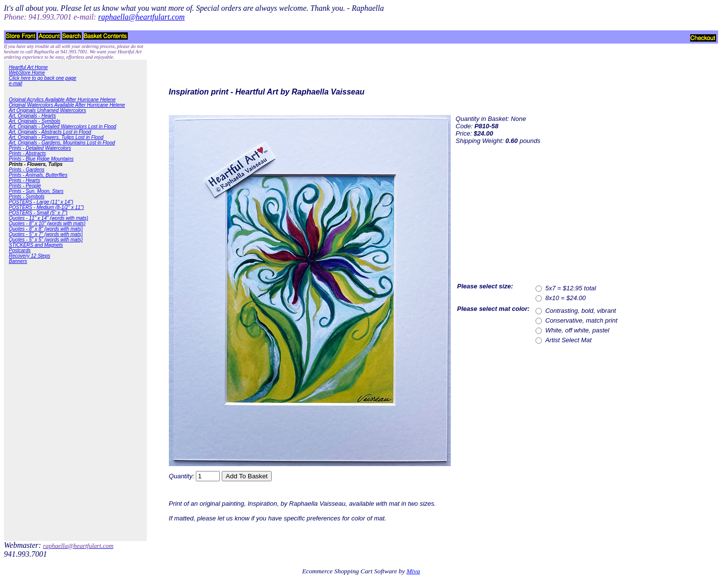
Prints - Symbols (27, 197)
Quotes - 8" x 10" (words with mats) (47, 223)
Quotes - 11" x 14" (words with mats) (48, 218)
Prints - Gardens (27, 170)
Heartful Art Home (28, 67)
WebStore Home (27, 73)
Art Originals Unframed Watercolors (47, 110)
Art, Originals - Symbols (35, 121)
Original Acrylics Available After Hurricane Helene (62, 100)
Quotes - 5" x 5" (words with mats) (46, 240)
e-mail (15, 83)
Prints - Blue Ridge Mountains (41, 159)
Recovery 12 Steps (30, 256)
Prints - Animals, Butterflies (38, 175)
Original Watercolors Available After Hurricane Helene (67, 105)
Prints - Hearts (24, 180)
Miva (413, 571)
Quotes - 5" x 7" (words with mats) (46, 234)
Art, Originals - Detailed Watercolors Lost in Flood (62, 127)
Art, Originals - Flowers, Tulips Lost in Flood (56, 137)
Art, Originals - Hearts (32, 116)
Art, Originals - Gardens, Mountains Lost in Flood (62, 143)
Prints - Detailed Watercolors (40, 148)
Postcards (20, 250)
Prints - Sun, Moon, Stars (36, 191)
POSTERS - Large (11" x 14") (41, 202)
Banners (18, 261)
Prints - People (25, 186)
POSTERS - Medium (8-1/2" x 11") (46, 207)
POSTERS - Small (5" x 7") (38, 213)
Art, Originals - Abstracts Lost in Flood (50, 132)
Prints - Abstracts (27, 153)
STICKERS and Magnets (36, 245)
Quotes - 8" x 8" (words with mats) (46, 229)
